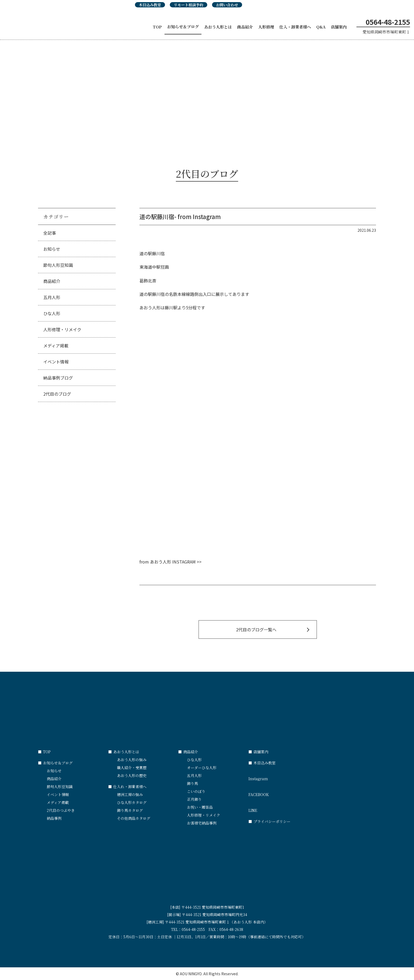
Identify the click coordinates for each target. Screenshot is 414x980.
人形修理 (266, 27)
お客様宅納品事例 (202, 823)
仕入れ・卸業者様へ (127, 787)
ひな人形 (52, 313)
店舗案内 (339, 27)
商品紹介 (245, 27)
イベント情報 (56, 362)
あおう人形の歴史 (132, 775)
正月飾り (194, 799)
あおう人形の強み (132, 760)
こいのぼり (196, 791)
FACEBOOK (284, 792)
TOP (157, 27)
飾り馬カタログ (130, 810)
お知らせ (52, 249)
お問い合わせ (227, 5)
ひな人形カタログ (132, 802)
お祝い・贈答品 (200, 807)
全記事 (50, 233)
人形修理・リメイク (62, 329)
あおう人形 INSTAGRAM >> (176, 562)
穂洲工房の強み (130, 794)
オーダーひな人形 (202, 768)
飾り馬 (192, 783)
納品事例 (54, 818)
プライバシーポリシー (269, 821)
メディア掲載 (56, 345)
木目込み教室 (150, 5)
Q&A (321, 27)
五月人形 (52, 297)
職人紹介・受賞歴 (132, 768)
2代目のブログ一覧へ (256, 629)
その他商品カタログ (134, 818)
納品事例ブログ (58, 378)
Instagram (284, 776)
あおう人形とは (218, 27)
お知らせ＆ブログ (183, 27)
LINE (284, 808)
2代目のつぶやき (61, 810)
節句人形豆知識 (58, 265)
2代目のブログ (57, 394)
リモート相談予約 (189, 5)
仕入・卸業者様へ (295, 27)
